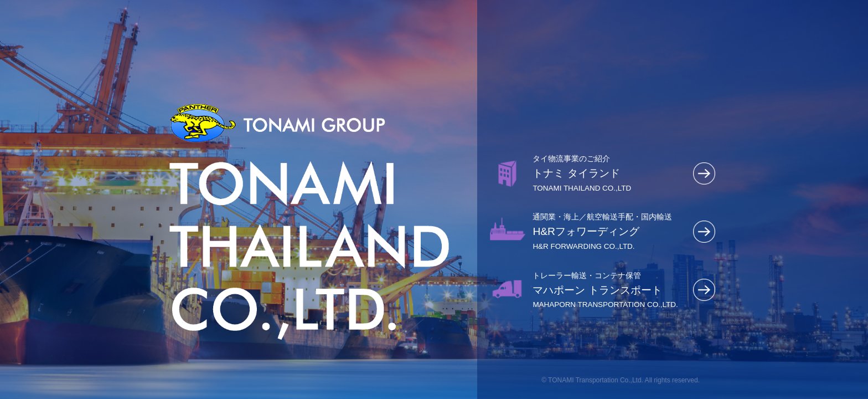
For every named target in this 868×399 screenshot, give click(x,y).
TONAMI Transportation (583, 380)
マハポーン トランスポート (610, 290)
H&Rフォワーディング (610, 231)
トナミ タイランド (610, 173)
